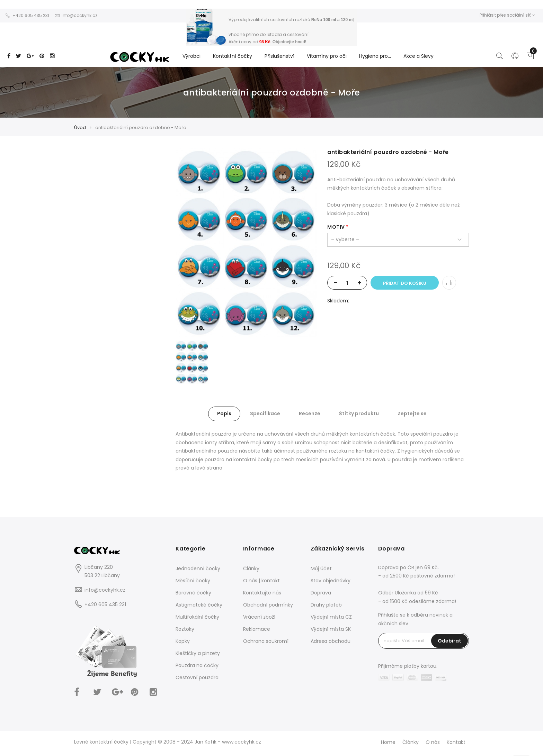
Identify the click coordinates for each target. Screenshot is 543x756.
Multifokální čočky (197, 617)
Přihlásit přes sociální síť (507, 15)
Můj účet (321, 568)
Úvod (80, 127)
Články (251, 568)
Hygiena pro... (375, 56)
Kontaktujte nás (262, 593)
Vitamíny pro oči (327, 56)
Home (388, 742)
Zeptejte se (412, 413)
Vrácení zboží (259, 617)
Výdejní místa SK (331, 629)
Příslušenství (279, 56)
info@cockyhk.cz (105, 590)
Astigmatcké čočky (199, 605)
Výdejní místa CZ (331, 617)
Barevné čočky (193, 593)
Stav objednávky (331, 581)
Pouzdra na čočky (197, 665)
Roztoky (185, 629)
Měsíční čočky (193, 581)
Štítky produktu (359, 413)
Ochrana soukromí (266, 641)
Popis (224, 413)
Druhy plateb (326, 605)
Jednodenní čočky (198, 568)
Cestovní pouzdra (197, 677)
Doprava (321, 593)
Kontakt (456, 742)
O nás (433, 742)
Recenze (310, 413)
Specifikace (265, 413)
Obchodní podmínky (268, 605)
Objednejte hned (289, 42)
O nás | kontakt (261, 581)
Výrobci (192, 56)
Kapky (183, 641)
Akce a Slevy (419, 56)
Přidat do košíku (405, 283)
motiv (336, 227)
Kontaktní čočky (233, 56)
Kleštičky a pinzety (198, 653)
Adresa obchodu (331, 641)
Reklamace (257, 629)
